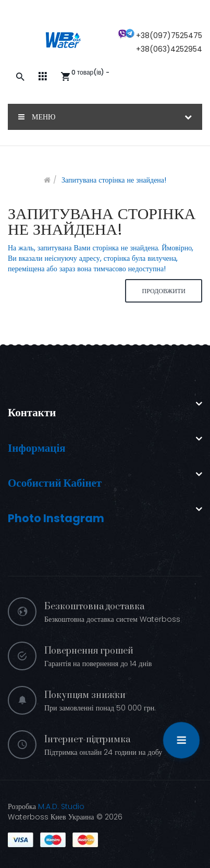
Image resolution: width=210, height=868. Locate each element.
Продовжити (164, 291)
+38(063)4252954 (169, 49)
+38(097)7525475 (169, 35)
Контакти (32, 412)
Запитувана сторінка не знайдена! (114, 180)
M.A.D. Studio (61, 806)
